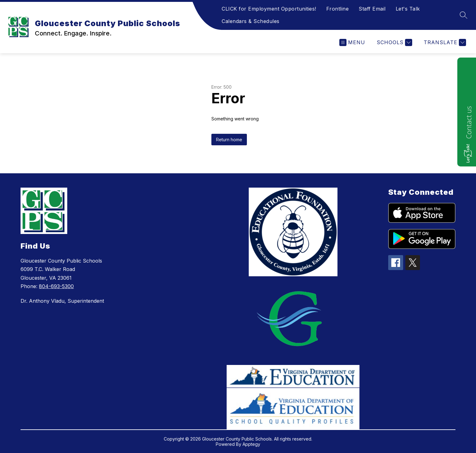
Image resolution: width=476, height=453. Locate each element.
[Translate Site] (444, 42)
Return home (229, 140)
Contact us (469, 122)
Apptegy (251, 444)
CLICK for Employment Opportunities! (269, 9)
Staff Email (372, 9)
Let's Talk (408, 9)
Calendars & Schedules (251, 21)
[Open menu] (352, 42)
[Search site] (464, 15)
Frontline (338, 9)
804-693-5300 (56, 286)
